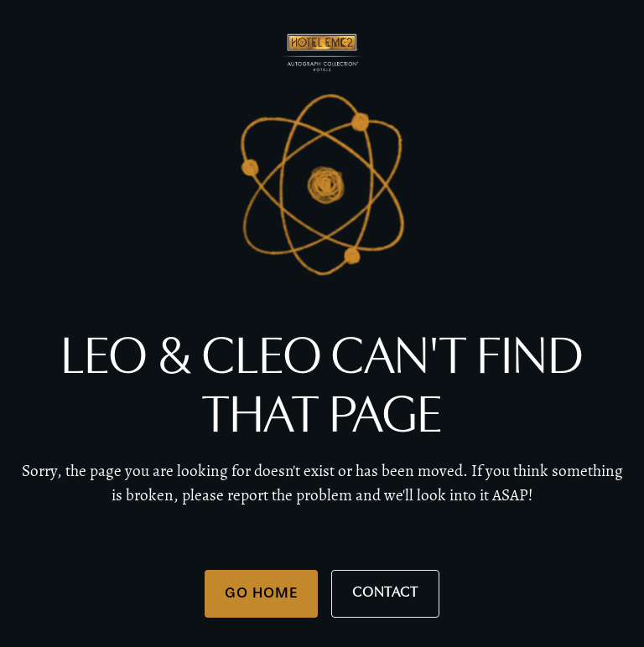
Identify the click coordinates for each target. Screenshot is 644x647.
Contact (385, 593)
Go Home (261, 593)
